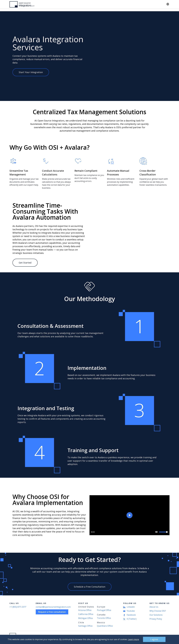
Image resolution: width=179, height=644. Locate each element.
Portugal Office (104, 610)
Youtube (131, 611)
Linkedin (131, 607)
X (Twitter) (132, 619)
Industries (59, 4)
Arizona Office (85, 610)
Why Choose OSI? (158, 611)
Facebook (131, 615)
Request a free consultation (52, 612)
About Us (91, 4)
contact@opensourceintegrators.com (53, 607)
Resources (75, 4)
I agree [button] (153, 639)
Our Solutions (156, 615)
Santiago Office (85, 626)
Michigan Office (85, 618)
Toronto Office (104, 618)
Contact (156, 4)
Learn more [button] (132, 639)
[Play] (129, 515)
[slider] (163, 532)
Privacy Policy (156, 619)
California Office (86, 614)
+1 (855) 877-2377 (18, 607)
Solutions (43, 4)
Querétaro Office (105, 626)
